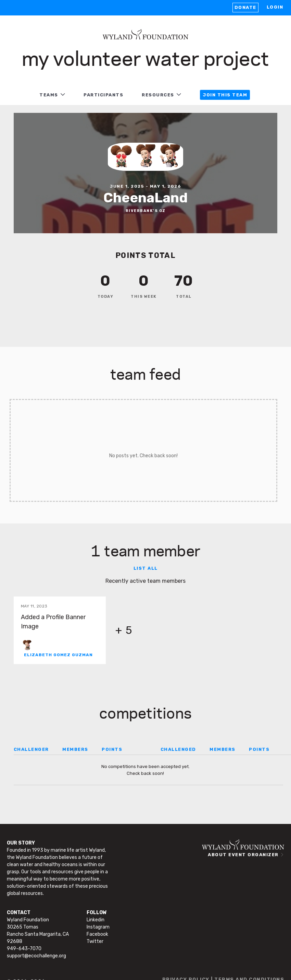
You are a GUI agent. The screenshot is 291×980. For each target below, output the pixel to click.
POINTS (112, 749)
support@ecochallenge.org (36, 956)
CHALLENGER (31, 749)
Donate (245, 7)
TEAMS (49, 95)
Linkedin (96, 920)
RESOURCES (158, 95)
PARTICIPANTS (103, 95)
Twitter (95, 941)
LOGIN (275, 7)
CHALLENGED (178, 749)
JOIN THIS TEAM (225, 95)
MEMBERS (75, 749)
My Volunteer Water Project (145, 57)
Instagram (98, 927)
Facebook (97, 934)
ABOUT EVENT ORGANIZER (243, 855)
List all (146, 568)
